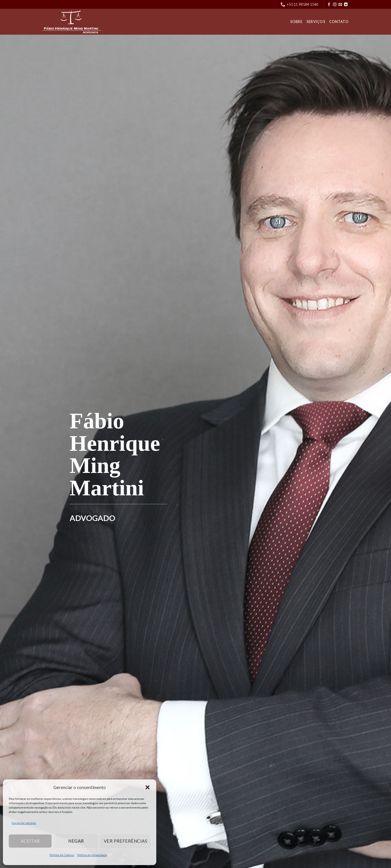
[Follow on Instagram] (335, 5)
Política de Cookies (62, 855)
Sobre (296, 22)
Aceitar (30, 841)
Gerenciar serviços (24, 823)
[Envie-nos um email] (340, 5)
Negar (76, 841)
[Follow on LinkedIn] (346, 5)
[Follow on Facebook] (329, 5)
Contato (339, 22)
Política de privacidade (92, 855)
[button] (148, 787)
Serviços (316, 22)
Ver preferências (126, 841)
